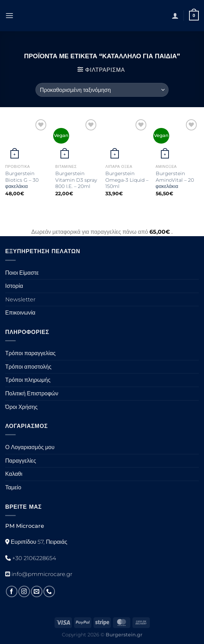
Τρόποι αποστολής (28, 367)
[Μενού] (9, 15)
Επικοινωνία (20, 313)
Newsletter (20, 299)
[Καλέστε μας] (49, 591)
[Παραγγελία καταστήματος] (102, 90)
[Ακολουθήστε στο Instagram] (24, 591)
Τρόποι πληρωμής (28, 380)
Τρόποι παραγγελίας (30, 353)
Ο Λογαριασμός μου (30, 447)
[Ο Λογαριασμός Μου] (175, 16)
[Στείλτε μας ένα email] (37, 591)
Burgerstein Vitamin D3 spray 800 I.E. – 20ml (76, 180)
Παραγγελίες (21, 461)
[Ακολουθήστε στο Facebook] (12, 591)
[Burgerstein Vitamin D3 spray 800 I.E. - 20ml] (77, 139)
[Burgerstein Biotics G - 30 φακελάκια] (27, 139)
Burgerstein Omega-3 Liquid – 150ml (127, 180)
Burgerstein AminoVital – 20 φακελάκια (175, 180)
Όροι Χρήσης (21, 407)
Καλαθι (14, 474)
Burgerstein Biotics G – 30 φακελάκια (22, 180)
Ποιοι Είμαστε (22, 273)
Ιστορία (14, 286)
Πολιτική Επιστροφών (32, 393)
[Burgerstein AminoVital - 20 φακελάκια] (177, 139)
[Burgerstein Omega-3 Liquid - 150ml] (127, 139)
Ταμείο (13, 487)
